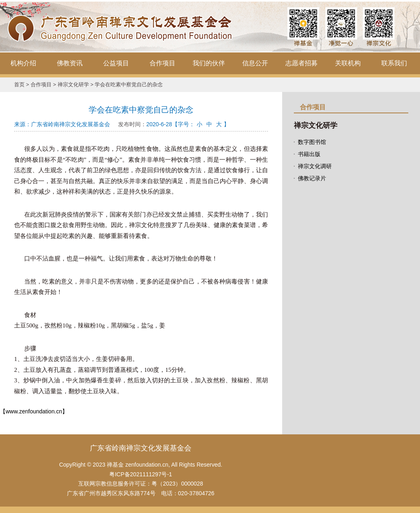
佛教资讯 (70, 63)
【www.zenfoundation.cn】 (34, 411)
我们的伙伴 (209, 63)
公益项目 (116, 63)
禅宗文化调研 (315, 166)
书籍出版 (309, 154)
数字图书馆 (312, 142)
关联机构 (348, 63)
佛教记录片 (312, 178)
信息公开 (255, 63)
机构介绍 (23, 63)
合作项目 (162, 63)
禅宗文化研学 (73, 84)
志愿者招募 (301, 63)
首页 (19, 84)
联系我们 (394, 63)
